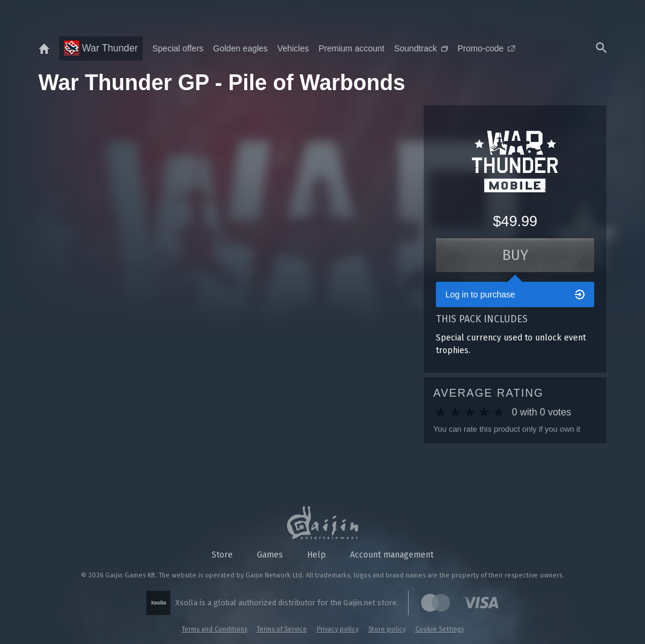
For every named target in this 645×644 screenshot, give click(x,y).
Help (316, 555)
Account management (392, 555)
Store (222, 555)
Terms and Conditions (215, 629)
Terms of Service (282, 629)
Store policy (387, 629)
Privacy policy (338, 629)
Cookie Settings (439, 629)
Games (270, 555)
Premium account (352, 48)
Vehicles (293, 48)
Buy (515, 255)
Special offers (178, 48)
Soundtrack (421, 48)
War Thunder (101, 48)
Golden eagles (241, 48)
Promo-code (486, 48)
